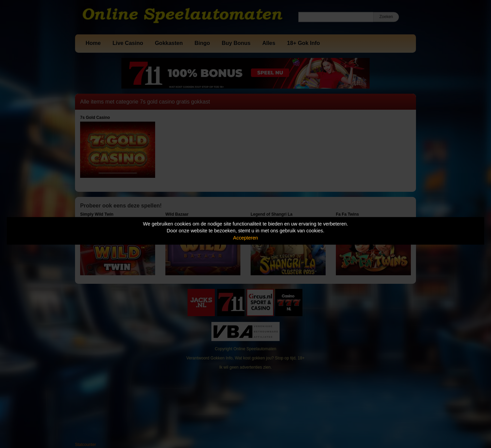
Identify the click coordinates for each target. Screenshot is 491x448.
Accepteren (246, 238)
